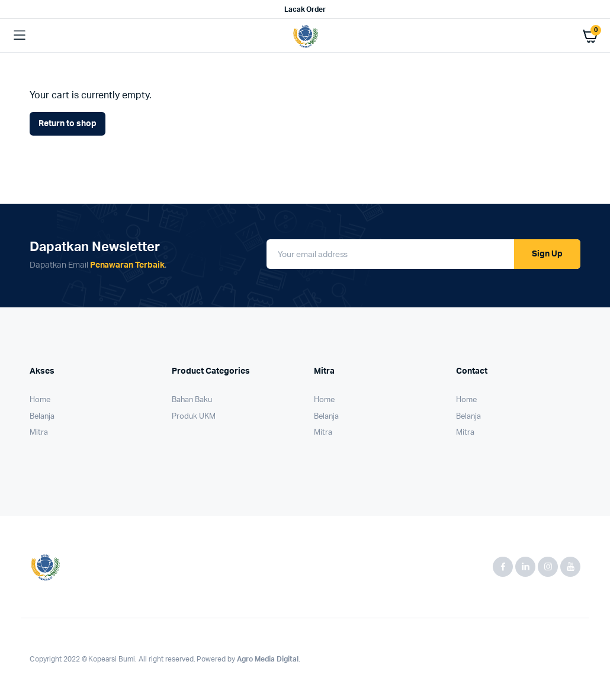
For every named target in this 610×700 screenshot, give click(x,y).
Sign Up (547, 254)
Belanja (42, 417)
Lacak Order (305, 9)
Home (40, 400)
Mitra (39, 433)
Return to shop (68, 124)
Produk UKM (194, 417)
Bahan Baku (192, 400)
